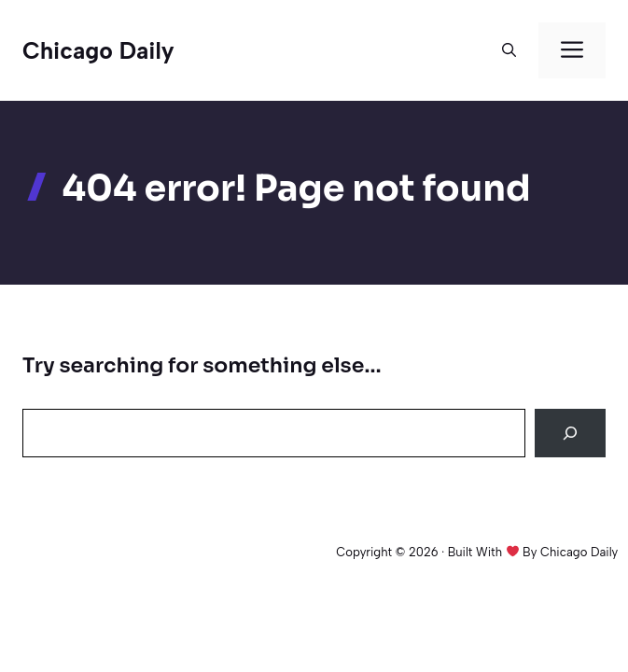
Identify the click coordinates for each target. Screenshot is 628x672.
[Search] (570, 433)
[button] (509, 50)
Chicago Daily (98, 50)
